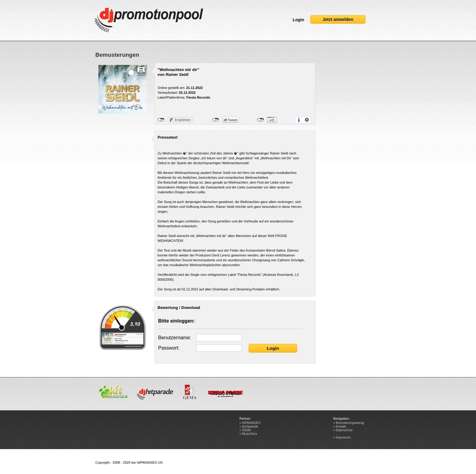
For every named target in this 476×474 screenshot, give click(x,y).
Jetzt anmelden (338, 19)
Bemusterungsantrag (350, 423)
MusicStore (250, 434)
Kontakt (341, 427)
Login (298, 20)
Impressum (343, 437)
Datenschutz (344, 430)
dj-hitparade (250, 427)
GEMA (246, 430)
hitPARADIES (251, 423)
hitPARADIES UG (150, 462)
